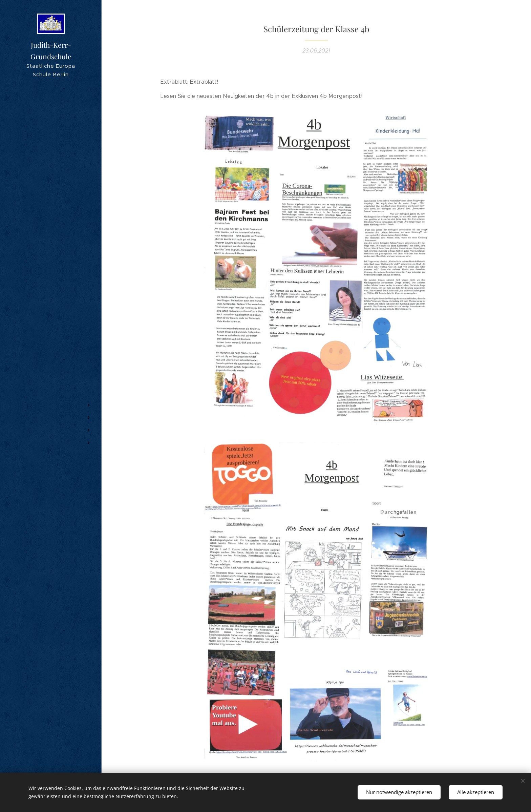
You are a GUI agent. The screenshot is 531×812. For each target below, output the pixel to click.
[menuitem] (51, 360)
